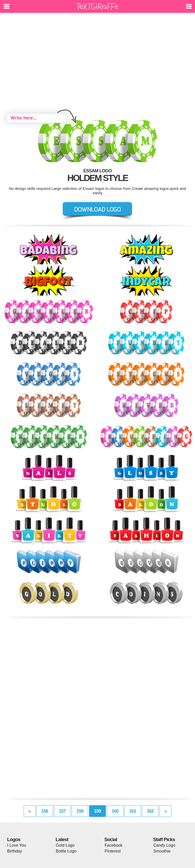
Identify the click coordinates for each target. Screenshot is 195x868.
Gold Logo (65, 845)
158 (80, 811)
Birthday (15, 851)
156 (45, 811)
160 (115, 811)
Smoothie (162, 851)
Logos (14, 839)
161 (133, 811)
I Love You (17, 845)
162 (150, 811)
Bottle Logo (66, 851)
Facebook (113, 845)
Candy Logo (164, 845)
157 (62, 811)
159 (97, 811)
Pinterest (113, 851)
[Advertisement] (97, 64)
